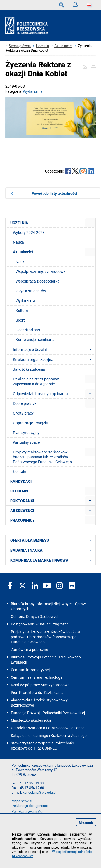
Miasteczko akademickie (31, 720)
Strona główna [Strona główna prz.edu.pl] (20, 46)
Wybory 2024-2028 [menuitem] (29, 232)
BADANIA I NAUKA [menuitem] (53, 550)
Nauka (21, 262)
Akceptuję (86, 823)
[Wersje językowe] (89, 5)
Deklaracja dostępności (30, 806)
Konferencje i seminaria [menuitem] (35, 339)
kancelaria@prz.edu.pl (39, 792)
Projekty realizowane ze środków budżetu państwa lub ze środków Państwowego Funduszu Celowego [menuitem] (42, 457)
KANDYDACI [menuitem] (21, 481)
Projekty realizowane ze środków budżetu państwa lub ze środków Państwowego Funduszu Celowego (45, 637)
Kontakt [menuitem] (20, 471)
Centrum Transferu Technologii (36, 677)
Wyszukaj (64, 5)
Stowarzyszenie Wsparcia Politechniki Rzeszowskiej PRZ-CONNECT (42, 746)
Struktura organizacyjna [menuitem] (54, 359)
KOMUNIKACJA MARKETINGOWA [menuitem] (53, 560)
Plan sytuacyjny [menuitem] (26, 433)
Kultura (22, 310)
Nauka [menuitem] (18, 242)
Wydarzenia (33, 91)
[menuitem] (90, 223)
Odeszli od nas (28, 330)
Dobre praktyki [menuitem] (25, 403)
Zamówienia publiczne (29, 649)
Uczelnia (43, 46)
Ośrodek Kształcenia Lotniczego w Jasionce (48, 728)
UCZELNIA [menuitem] (19, 223)
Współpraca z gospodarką (38, 281)
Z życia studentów (31, 291)
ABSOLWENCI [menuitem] (22, 511)
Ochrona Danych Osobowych (35, 616)
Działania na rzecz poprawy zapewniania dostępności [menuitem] (36, 381)
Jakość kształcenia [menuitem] (29, 369)
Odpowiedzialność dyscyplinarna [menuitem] (40, 394)
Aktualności (63, 46)
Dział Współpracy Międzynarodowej (41, 685)
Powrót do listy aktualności (54, 193)
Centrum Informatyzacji (31, 670)
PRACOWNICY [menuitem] (22, 520)
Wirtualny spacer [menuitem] (27, 442)
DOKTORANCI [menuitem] (22, 501)
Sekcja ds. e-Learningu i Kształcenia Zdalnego (49, 735)
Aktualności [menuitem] (23, 252)
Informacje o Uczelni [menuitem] (54, 349)
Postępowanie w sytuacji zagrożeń (40, 624)
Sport (20, 320)
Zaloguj (77, 6)
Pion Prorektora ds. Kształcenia (37, 692)
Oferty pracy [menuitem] (23, 413)
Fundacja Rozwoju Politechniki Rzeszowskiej (48, 713)
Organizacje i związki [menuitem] (30, 423)
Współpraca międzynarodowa (41, 271)
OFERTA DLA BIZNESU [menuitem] (53, 540)
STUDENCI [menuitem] (19, 491)
